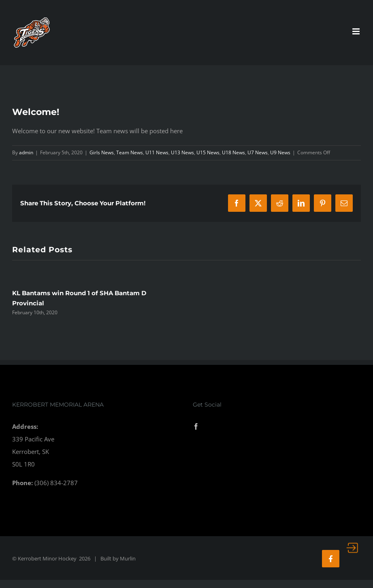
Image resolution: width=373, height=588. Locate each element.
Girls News (102, 152)
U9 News (280, 152)
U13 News (182, 152)
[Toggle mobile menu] (357, 31)
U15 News (208, 152)
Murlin (128, 558)
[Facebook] (196, 426)
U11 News (157, 152)
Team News (130, 152)
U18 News (233, 152)
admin (26, 152)
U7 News (258, 152)
